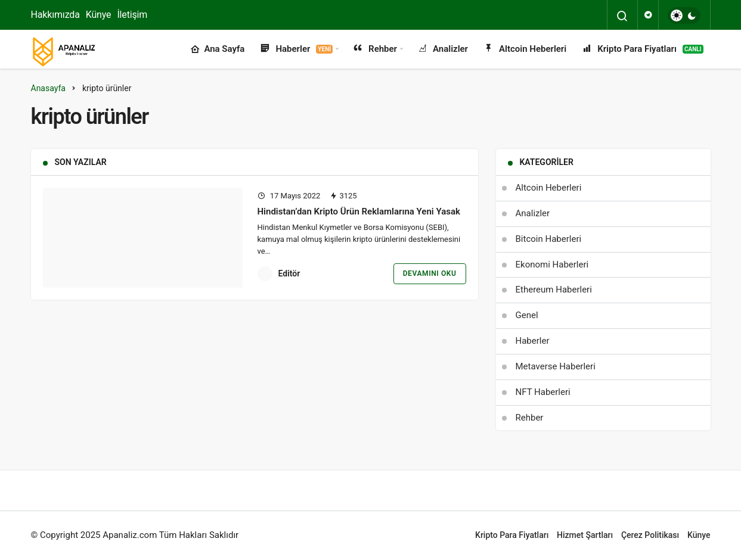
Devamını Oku (430, 273)
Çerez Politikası (650, 535)
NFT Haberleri (543, 392)
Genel (527, 315)
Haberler (296, 49)
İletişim (132, 15)
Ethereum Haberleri (554, 290)
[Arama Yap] (622, 16)
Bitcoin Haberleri (549, 239)
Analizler (442, 49)
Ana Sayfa (217, 49)
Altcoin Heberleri (524, 49)
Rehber (374, 49)
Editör (289, 273)
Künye (99, 15)
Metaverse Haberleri (556, 366)
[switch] (684, 15)
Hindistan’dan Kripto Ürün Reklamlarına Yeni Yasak (359, 211)
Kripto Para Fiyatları (642, 49)
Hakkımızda (55, 15)
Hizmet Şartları (585, 535)
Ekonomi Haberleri (552, 265)
